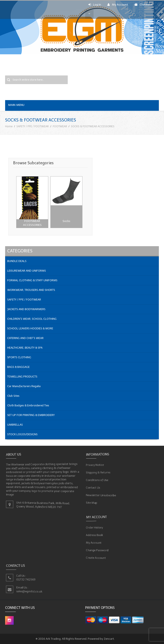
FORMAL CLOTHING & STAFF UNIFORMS (32, 280)
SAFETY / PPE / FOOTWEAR (33, 126)
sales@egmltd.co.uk (29, 591)
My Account (118, 5)
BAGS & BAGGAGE (18, 367)
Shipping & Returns (98, 472)
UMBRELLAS (15, 425)
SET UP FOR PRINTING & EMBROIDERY (31, 415)
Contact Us (93, 487)
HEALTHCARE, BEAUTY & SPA (25, 348)
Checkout (143, 5)
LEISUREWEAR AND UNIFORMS (27, 271)
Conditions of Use (97, 480)
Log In (95, 5)
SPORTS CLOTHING (19, 357)
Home (9, 126)
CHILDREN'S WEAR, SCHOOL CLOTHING (32, 319)
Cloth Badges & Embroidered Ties (28, 405)
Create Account (96, 557)
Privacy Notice (95, 465)
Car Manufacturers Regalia (24, 386)
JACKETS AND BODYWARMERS (26, 309)
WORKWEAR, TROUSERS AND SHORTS (31, 290)
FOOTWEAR (60, 126)
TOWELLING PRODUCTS (22, 377)
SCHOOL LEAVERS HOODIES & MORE (30, 328)
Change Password (97, 550)
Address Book (95, 535)
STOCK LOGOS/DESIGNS (22, 434)
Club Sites (13, 396)
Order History (95, 528)
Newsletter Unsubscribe (101, 495)
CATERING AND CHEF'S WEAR (25, 338)
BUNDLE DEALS (17, 261)
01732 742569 (26, 579)
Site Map (92, 502)
